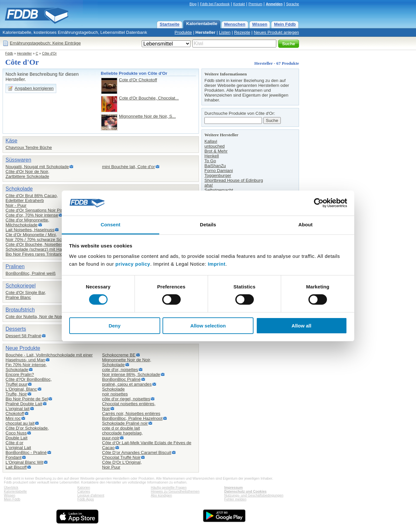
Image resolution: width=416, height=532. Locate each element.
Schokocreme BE (119, 355)
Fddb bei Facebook (215, 4)
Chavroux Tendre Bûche (29, 147)
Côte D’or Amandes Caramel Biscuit (137, 452)
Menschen (235, 24)
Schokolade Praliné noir (125, 423)
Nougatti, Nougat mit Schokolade (37, 167)
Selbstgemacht (219, 190)
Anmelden (274, 4)
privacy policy (133, 264)
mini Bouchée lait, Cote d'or (129, 167)
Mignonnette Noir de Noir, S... (147, 116)
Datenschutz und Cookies (245, 491)
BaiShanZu (215, 166)
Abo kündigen (161, 495)
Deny (115, 326)
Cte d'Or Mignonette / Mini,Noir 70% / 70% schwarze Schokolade (42, 237)
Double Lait (16, 438)
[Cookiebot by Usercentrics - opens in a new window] (319, 203)
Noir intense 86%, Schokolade (131, 374)
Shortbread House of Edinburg (234, 180)
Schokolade (19, 189)
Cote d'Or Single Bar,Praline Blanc (26, 295)
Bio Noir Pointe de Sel (27, 399)
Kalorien (84, 487)
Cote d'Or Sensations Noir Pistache (39, 210)
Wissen (260, 24)
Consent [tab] (111, 225)
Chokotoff (15, 413)
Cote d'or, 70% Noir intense (32, 215)
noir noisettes (115, 394)
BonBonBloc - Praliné (26, 452)
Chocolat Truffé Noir (121, 457)
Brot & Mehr (216, 151)
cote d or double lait (121, 428)
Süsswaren (18, 160)
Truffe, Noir (16, 394)
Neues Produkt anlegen (276, 32)
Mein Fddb (285, 24)
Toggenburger (218, 175)
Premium (255, 4)
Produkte (183, 32)
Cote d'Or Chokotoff (138, 80)
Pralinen (15, 266)
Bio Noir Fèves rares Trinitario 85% (39, 254)
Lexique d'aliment (91, 495)
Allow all (301, 326)
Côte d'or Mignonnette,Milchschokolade (27, 222)
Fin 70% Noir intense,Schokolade (26, 367)
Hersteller (205, 32)
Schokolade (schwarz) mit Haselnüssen (43, 249)
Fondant (13, 457)
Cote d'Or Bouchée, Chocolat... (149, 98)
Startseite (169, 24)
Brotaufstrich (20, 310)
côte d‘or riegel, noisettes (126, 399)
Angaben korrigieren (34, 88)
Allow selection (208, 326)
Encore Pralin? (20, 374)
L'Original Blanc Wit (24, 462)
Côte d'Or (49, 53)
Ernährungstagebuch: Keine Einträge (45, 43)
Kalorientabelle (202, 24)
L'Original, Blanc (21, 389)
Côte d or (14, 443)
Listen (225, 32)
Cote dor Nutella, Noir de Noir (34, 317)
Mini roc (13, 418)
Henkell (212, 156)
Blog (193, 4)
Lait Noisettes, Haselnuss (30, 230)
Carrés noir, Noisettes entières (131, 413)
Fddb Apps (86, 499)
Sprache (292, 4)
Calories (84, 491)
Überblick (11, 487)
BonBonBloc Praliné (121, 379)
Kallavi (211, 141)
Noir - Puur (16, 205)
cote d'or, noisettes (120, 370)
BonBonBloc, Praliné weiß (31, 273)
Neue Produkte (23, 348)
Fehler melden (235, 499)
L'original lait (18, 409)
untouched (214, 146)
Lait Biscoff (16, 467)
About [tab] (305, 225)
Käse (11, 141)
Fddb (9, 53)
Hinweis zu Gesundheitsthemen (175, 491)
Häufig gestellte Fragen (169, 487)
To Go (210, 161)
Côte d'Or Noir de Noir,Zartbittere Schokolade (27, 174)
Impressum (234, 487)
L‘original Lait (18, 448)
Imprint (216, 264)
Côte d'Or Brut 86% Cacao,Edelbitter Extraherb (32, 198)
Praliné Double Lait (24, 404)
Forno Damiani (219, 171)
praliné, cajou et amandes (127, 384)
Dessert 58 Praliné (23, 336)
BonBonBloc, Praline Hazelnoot (132, 418)
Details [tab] (208, 225)
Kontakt (239, 4)
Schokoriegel (21, 286)
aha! (209, 185)
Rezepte (242, 32)
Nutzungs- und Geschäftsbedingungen (254, 495)
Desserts (16, 329)
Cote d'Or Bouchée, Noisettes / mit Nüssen (47, 244)
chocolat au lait (20, 423)
